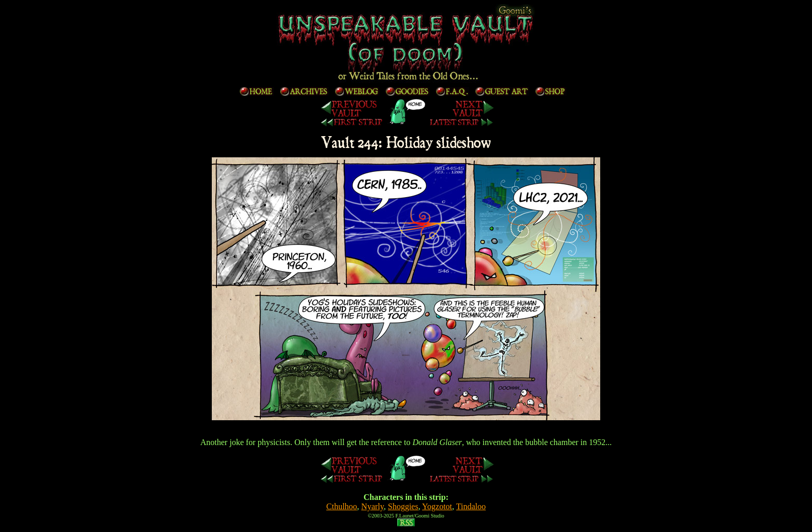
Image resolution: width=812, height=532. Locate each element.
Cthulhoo (342, 506)
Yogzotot (437, 506)
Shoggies (403, 506)
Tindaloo (471, 506)
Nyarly (373, 506)
